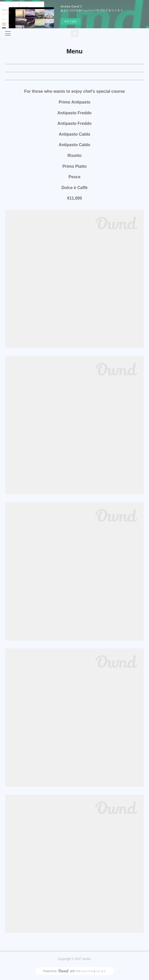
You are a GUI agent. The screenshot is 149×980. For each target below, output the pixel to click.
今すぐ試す (71, 21)
